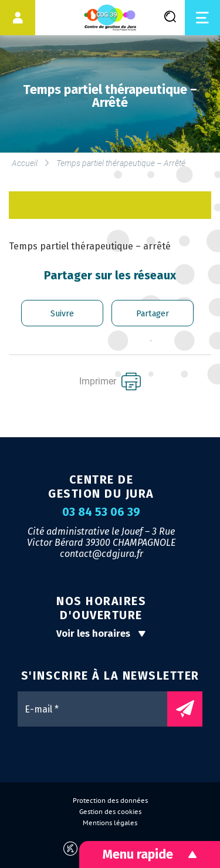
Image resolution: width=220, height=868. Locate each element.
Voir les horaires (101, 634)
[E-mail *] (98, 709)
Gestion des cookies (110, 812)
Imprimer (110, 381)
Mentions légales (110, 823)
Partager (153, 314)
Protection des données (110, 801)
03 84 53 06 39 (101, 512)
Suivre (62, 314)
